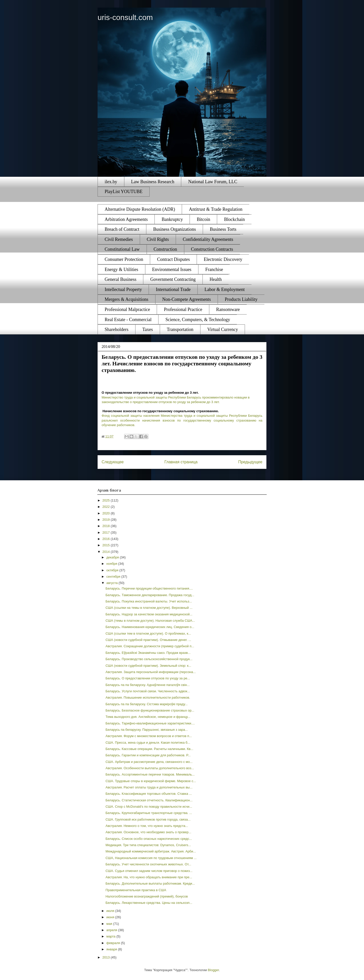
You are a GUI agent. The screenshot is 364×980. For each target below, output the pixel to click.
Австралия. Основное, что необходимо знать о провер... (148, 832)
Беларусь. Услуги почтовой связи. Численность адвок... (148, 691)
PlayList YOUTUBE (124, 192)
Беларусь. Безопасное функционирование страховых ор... (150, 710)
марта (111, 936)
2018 (107, 526)
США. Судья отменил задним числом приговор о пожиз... (149, 871)
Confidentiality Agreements (208, 239)
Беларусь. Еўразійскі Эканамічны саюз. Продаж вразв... (148, 653)
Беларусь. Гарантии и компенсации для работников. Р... (148, 755)
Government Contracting (173, 279)
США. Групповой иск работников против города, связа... (148, 819)
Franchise (214, 269)
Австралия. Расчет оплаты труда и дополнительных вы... (149, 787)
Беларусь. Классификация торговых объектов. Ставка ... (149, 794)
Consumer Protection (124, 259)
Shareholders (117, 329)
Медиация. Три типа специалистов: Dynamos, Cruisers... (148, 845)
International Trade (173, 289)
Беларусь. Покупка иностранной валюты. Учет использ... (149, 601)
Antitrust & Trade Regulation (216, 209)
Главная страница (181, 462)
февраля (114, 943)
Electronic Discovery (223, 259)
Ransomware (228, 309)
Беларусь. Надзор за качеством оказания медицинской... (149, 614)
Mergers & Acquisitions (127, 299)
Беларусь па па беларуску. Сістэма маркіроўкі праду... (146, 704)
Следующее (113, 462)
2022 (107, 507)
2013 (107, 957)
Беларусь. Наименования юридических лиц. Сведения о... (150, 627)
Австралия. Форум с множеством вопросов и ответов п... (149, 736)
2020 (107, 513)
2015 (107, 545)
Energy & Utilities (121, 269)
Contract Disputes (173, 259)
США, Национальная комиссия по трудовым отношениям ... (151, 858)
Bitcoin (203, 219)
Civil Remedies (119, 239)
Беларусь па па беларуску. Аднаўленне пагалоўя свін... (147, 685)
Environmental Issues (172, 269)
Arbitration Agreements (126, 219)
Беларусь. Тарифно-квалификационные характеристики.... (150, 723)
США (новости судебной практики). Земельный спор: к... (148, 666)
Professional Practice (183, 309)
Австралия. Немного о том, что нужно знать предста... (147, 826)
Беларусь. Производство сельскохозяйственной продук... (149, 659)
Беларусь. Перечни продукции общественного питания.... (149, 588)
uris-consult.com (125, 17)
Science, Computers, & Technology (198, 320)
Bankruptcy (172, 219)
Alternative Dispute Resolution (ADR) (140, 209)
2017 (107, 533)
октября (113, 570)
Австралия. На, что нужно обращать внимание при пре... (149, 877)
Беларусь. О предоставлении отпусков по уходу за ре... (148, 678)
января (112, 949)
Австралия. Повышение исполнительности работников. (148, 697)
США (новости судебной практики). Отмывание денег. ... (148, 640)
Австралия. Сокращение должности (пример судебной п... (150, 646)
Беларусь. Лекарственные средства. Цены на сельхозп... (149, 903)
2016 (107, 539)
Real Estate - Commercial (128, 320)
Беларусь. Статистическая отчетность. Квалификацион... (149, 800)
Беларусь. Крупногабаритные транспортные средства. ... (149, 813)
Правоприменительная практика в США (136, 890)
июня (111, 917)
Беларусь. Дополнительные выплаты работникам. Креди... (150, 883)
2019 (107, 520)
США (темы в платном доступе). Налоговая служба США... (150, 621)
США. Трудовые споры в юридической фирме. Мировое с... (151, 781)
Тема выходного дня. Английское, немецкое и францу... (148, 717)
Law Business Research (153, 182)
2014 (107, 552)
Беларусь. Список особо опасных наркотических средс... (149, 839)
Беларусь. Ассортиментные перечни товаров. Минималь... (150, 774)
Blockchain (234, 219)
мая (110, 924)
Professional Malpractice (127, 309)
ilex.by (111, 182)
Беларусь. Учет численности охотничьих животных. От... (148, 864)
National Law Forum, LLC (213, 182)
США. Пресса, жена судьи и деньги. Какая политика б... (148, 743)
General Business (120, 279)
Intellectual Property (123, 289)
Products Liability (241, 299)
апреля (112, 930)
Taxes (148, 329)
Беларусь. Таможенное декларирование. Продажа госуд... (150, 595)
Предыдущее (250, 462)
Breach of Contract (122, 229)
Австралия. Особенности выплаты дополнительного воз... (150, 768)
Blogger (213, 970)
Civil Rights (158, 239)
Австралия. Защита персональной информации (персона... (151, 672)
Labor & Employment (225, 289)
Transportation (180, 329)
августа (112, 583)
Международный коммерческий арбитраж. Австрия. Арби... (151, 851)
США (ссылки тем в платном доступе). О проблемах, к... (148, 633)
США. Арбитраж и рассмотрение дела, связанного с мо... (149, 762)
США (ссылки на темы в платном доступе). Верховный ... (149, 608)
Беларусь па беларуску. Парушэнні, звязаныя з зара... (146, 730)
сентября (114, 577)
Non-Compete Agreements (187, 299)
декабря (113, 557)
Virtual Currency (223, 329)
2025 (107, 500)
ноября (112, 564)
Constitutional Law (122, 249)
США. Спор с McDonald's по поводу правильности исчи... (149, 807)
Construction (165, 249)
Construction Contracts (212, 249)
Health (216, 279)
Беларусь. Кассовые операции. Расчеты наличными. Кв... (149, 749)
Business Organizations (175, 229)
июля (111, 911)
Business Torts (223, 229)
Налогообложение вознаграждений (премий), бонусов (146, 896)
